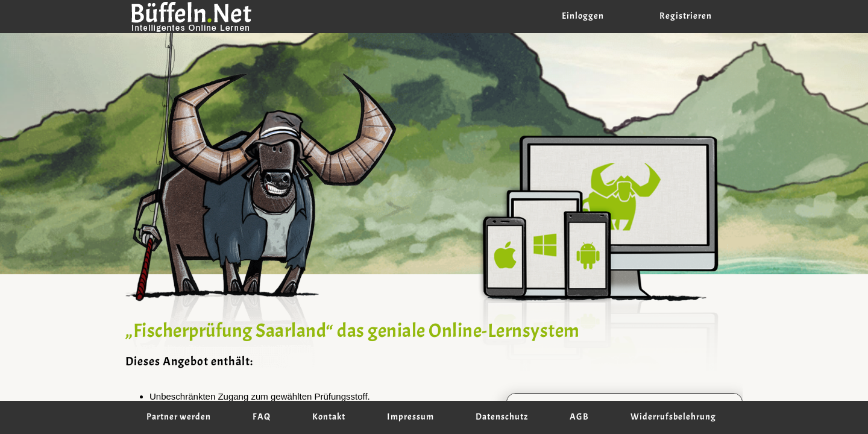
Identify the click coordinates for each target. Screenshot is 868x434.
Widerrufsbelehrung (673, 417)
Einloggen (583, 16)
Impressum (410, 417)
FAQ (262, 417)
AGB (579, 417)
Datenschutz (502, 417)
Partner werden (179, 417)
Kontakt (329, 417)
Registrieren (686, 16)
